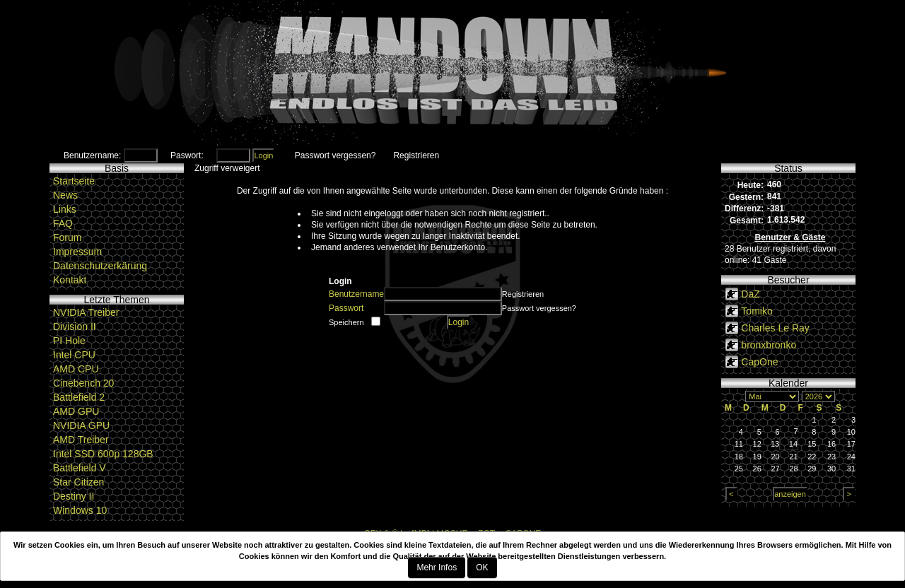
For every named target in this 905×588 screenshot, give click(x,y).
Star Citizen (78, 482)
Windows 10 (80, 510)
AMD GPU (76, 411)
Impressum (77, 252)
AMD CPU (76, 369)
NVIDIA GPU (81, 425)
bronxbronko (769, 345)
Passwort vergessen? (335, 155)
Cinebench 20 (83, 383)
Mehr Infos (437, 568)
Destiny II (74, 496)
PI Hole (69, 341)
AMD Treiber (81, 440)
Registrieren (416, 155)
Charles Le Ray (775, 328)
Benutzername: (92, 155)
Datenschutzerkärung (100, 266)
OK (482, 568)
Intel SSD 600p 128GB (103, 454)
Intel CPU (74, 355)
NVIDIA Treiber (86, 312)
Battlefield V (80, 468)
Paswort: (187, 155)
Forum (67, 237)
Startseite (74, 181)
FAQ (63, 223)
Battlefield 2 (79, 397)
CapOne (759, 362)
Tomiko (757, 311)
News (65, 195)
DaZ (750, 294)
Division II (75, 327)
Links (65, 209)
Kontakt (70, 280)
